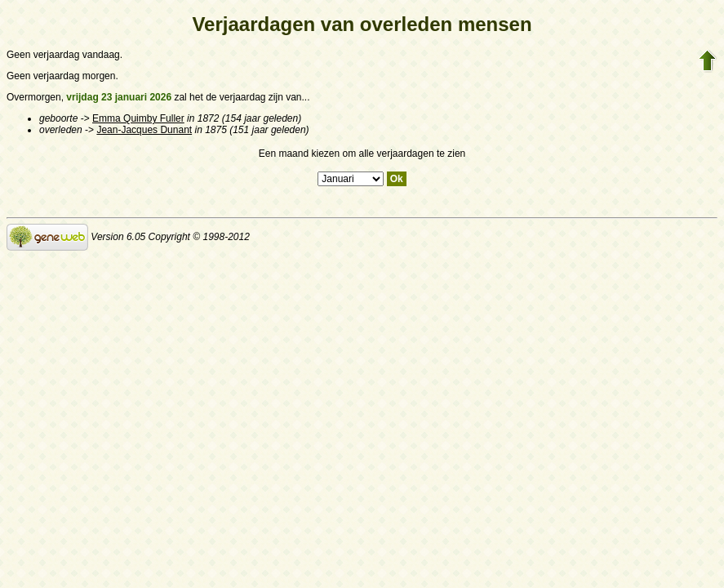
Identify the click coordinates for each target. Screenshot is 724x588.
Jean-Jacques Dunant (144, 130)
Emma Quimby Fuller (138, 118)
